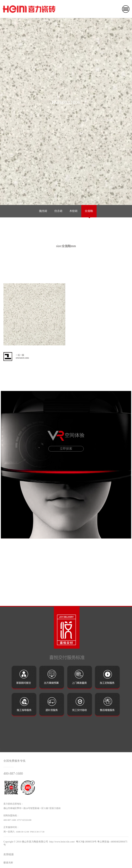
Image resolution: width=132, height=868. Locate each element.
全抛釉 (89, 211)
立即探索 (66, 449)
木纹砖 (74, 211)
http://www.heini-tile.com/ (62, 842)
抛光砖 (43, 211)
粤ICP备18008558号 (86, 842)
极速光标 (8, 863)
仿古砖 (58, 211)
